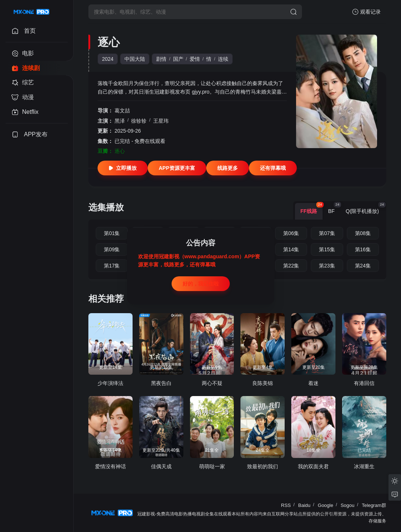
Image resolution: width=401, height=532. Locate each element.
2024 (108, 59)
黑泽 (120, 121)
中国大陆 (135, 59)
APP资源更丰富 (177, 168)
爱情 (195, 59)
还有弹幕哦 (273, 168)
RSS (286, 505)
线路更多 (228, 168)
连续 (223, 59)
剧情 (161, 59)
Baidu (304, 505)
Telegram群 (374, 505)
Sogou (348, 505)
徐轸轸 (139, 121)
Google (326, 505)
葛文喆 (122, 111)
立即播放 (123, 168)
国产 (178, 59)
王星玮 (161, 121)
